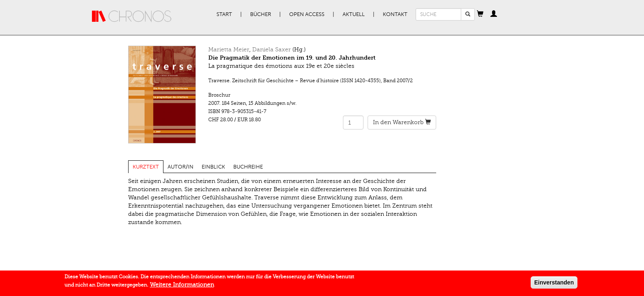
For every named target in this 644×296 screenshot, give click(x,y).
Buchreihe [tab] (248, 167)
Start (224, 14)
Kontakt (395, 14)
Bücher (261, 14)
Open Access (307, 14)
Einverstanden (554, 284)
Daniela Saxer (271, 50)
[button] (480, 14)
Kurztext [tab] (146, 167)
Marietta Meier (229, 50)
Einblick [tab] (213, 167)
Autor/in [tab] (181, 167)
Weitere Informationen (182, 286)
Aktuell (354, 14)
